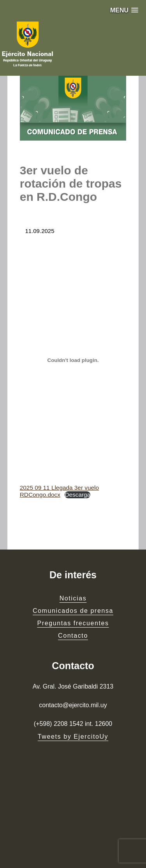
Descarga (77, 495)
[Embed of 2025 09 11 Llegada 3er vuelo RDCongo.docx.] (73, 360)
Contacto (73, 636)
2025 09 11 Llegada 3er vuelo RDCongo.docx (59, 491)
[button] (124, 10)
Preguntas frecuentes (73, 623)
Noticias (73, 598)
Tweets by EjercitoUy (73, 737)
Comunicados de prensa (73, 611)
